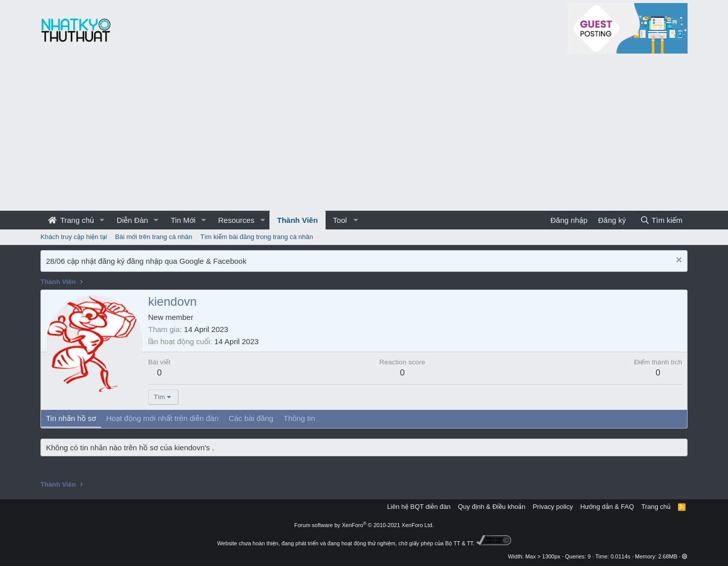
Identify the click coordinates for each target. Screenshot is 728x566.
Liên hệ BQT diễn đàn (419, 507)
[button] (102, 220)
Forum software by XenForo (364, 525)
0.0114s (621, 556)
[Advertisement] (364, 135)
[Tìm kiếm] (661, 220)
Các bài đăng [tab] (251, 418)
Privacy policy (553, 507)
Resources (236, 220)
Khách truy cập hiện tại (74, 237)
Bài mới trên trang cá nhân (154, 237)
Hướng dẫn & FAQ (607, 507)
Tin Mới (183, 220)
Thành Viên (298, 220)
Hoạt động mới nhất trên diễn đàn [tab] (162, 418)
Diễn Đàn (132, 220)
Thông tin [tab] (300, 418)
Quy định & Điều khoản (492, 507)
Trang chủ (71, 220)
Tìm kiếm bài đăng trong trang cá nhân (257, 237)
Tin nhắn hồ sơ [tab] (71, 418)
